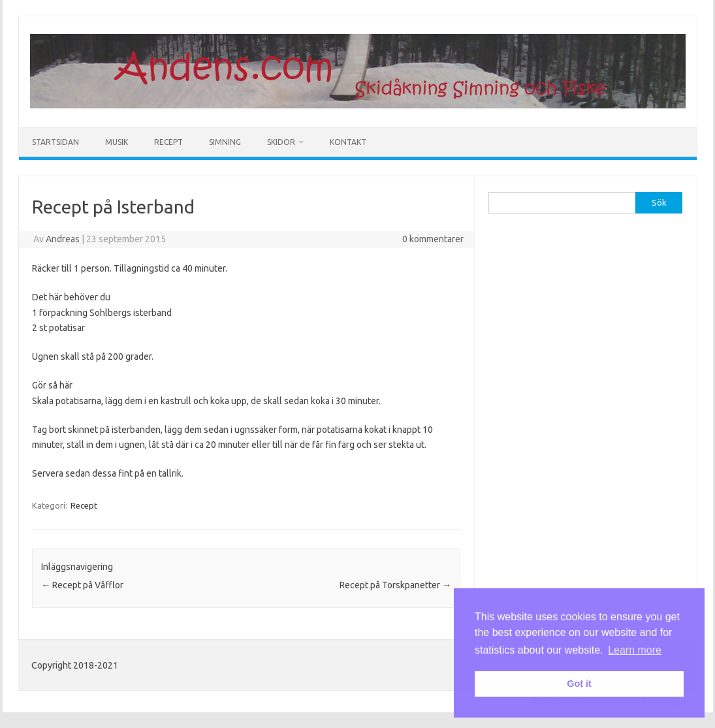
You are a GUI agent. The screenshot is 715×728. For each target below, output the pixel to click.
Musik (117, 142)
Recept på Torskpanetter (395, 585)
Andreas (63, 239)
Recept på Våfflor (82, 585)
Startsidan (56, 142)
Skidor (281, 142)
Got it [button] (579, 684)
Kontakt (348, 142)
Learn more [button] (635, 650)
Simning (225, 142)
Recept (168, 142)
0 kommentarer (433, 239)
